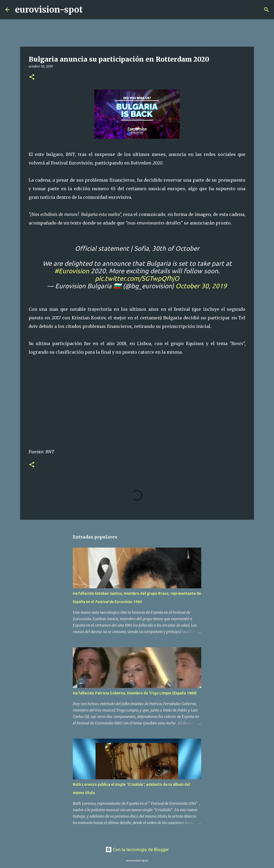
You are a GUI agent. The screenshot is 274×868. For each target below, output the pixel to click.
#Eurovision (72, 271)
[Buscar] (90, 10)
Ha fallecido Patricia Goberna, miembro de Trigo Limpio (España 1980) (135, 693)
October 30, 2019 (201, 286)
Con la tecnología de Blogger (137, 850)
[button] (32, 77)
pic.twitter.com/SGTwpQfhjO (137, 278)
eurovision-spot (49, 10)
